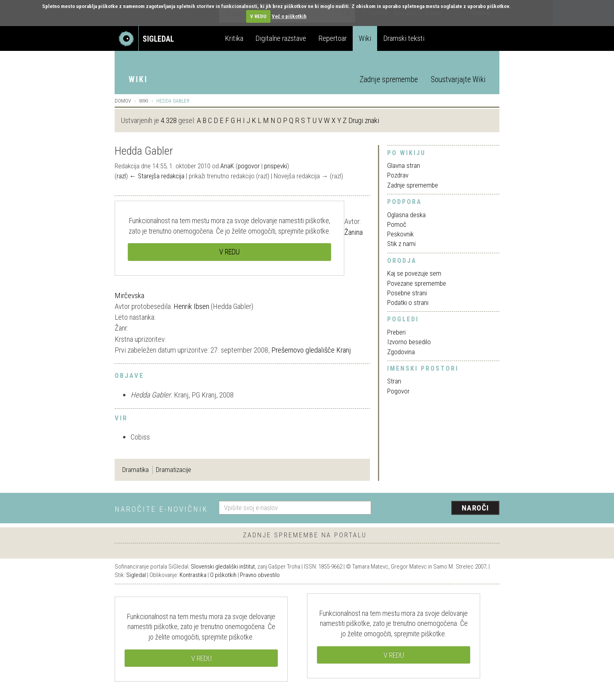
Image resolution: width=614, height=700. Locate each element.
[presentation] (440, 508)
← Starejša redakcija (157, 176)
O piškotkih (223, 575)
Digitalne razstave (281, 38)
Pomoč (397, 224)
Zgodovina (401, 352)
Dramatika (135, 470)
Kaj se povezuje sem (414, 273)
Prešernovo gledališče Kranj (311, 350)
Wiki (365, 38)
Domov (123, 101)
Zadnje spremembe (389, 80)
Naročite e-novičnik (161, 509)
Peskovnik (400, 234)
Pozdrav (398, 175)
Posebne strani (407, 293)
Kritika (234, 38)
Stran (394, 381)
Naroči (476, 508)
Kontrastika (193, 575)
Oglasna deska (406, 215)
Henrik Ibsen (191, 306)
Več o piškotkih (289, 16)
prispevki (276, 166)
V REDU (258, 16)
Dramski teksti (404, 38)
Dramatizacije (174, 470)
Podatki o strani (408, 303)
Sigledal (136, 575)
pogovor (249, 166)
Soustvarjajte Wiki (458, 80)
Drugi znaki (364, 120)
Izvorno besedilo (409, 342)
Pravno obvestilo (260, 575)
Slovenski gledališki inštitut (223, 567)
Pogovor (398, 391)
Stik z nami (401, 244)
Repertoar (332, 38)
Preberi (396, 332)
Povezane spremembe (417, 283)
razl (121, 176)
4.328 (169, 120)
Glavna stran (404, 165)
